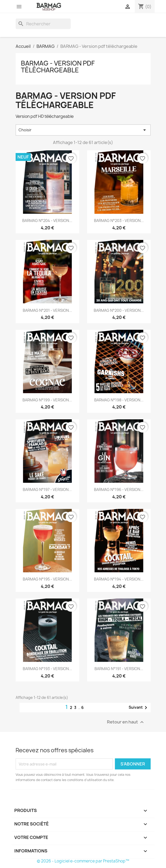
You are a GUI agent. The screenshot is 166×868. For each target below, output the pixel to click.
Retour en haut (126, 722)
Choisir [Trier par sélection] (83, 130)
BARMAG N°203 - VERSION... (119, 221)
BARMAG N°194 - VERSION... (119, 579)
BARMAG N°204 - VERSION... (47, 221)
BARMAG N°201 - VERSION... (47, 310)
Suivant (139, 708)
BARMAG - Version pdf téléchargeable (58, 67)
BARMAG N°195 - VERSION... (47, 579)
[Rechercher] (43, 24)
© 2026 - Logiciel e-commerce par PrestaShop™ (83, 861)
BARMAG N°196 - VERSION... (119, 489)
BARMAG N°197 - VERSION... (47, 489)
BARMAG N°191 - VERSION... (119, 669)
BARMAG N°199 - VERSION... (47, 400)
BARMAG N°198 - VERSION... (119, 400)
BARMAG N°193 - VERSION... (47, 669)
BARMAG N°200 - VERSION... (119, 310)
